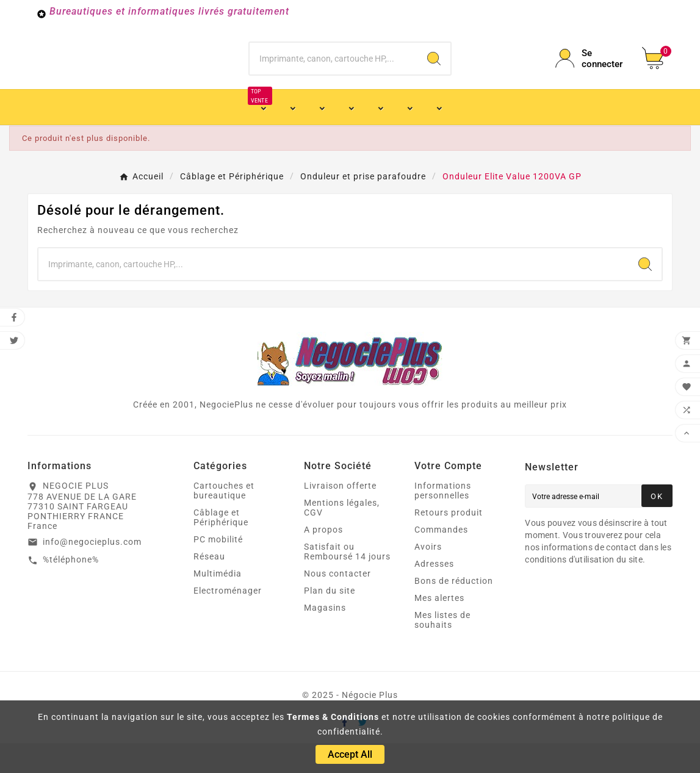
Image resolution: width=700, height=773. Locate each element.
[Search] (434, 73)
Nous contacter (337, 603)
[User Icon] (591, 73)
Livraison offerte (340, 516)
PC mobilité (218, 569)
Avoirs (428, 577)
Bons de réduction (454, 611)
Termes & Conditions (333, 717)
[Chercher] (333, 73)
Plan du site (330, 620)
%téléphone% (71, 589)
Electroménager (228, 620)
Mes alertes (439, 628)
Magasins (325, 638)
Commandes (441, 559)
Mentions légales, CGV (342, 538)
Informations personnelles (443, 520)
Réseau (209, 586)
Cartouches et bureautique (224, 520)
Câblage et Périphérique (221, 547)
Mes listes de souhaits (442, 650)
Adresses (434, 594)
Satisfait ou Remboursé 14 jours (347, 581)
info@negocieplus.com (92, 572)
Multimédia (218, 603)
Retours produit (449, 542)
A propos (323, 559)
